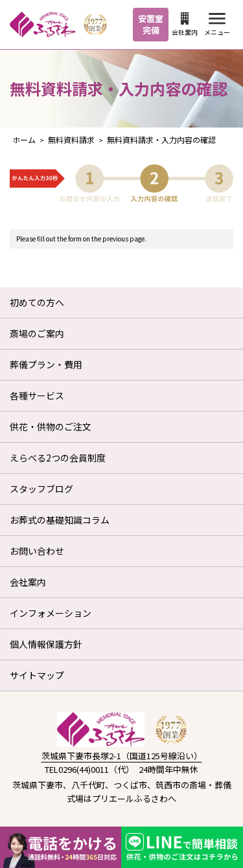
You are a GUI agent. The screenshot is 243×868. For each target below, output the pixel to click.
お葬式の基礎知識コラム (60, 520)
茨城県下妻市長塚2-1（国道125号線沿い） (122, 756)
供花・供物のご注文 (51, 427)
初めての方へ (37, 302)
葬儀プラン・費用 (46, 364)
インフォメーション (51, 613)
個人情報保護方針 (46, 644)
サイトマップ (37, 675)
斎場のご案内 (37, 333)
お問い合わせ (37, 551)
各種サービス (37, 395)
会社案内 (185, 25)
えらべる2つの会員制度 (58, 458)
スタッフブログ (41, 489)
